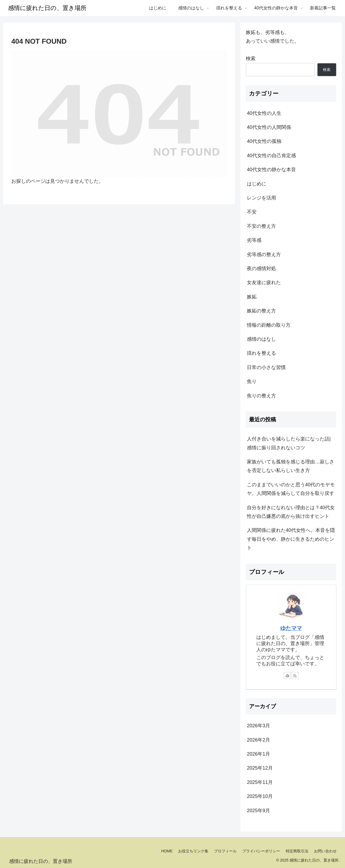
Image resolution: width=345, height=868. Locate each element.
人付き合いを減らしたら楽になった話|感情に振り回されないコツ (289, 443)
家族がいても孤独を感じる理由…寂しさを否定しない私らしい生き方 (291, 466)
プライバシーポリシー (261, 851)
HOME (167, 851)
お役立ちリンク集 (193, 851)
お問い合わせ (325, 851)
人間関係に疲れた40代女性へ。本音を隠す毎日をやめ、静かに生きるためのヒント (291, 539)
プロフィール (225, 851)
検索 (251, 58)
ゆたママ (291, 628)
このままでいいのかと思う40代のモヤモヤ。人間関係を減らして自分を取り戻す (291, 489)
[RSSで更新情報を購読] (295, 676)
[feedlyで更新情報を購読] (287, 676)
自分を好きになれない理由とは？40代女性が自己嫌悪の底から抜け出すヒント (291, 512)
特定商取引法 (297, 851)
